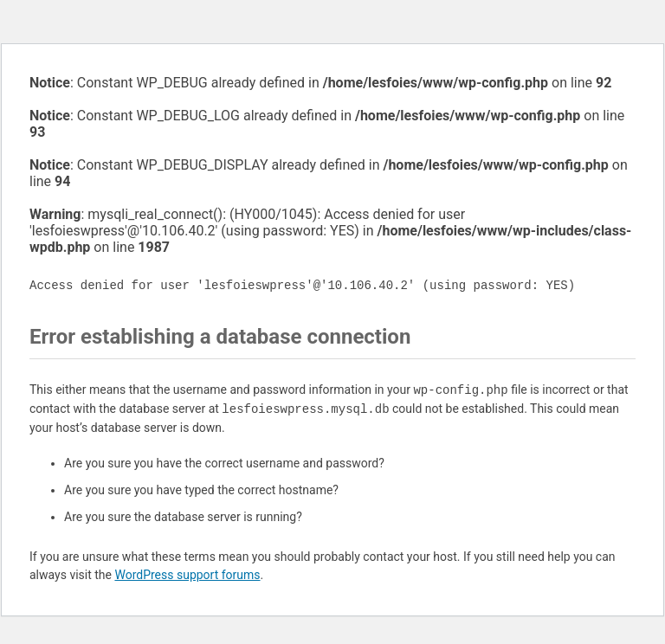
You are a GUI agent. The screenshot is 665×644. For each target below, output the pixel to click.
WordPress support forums (187, 575)
